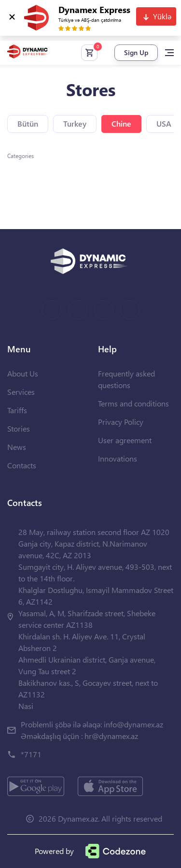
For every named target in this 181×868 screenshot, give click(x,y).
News (17, 447)
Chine (121, 123)
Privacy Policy (121, 422)
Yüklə (162, 16)
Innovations (118, 458)
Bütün (28, 123)
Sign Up (136, 52)
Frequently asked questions (126, 379)
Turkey (75, 123)
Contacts (22, 465)
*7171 (31, 754)
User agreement (125, 440)
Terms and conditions (133, 403)
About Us (23, 373)
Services (21, 392)
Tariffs (17, 410)
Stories (19, 428)
